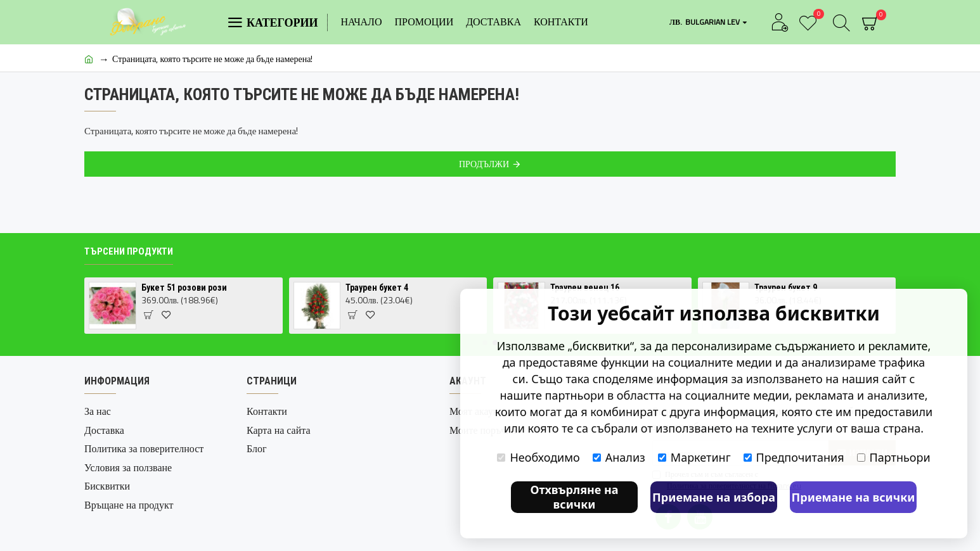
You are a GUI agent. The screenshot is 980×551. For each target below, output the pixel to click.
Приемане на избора (714, 497)
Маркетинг (694, 457)
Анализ (619, 457)
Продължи (484, 164)
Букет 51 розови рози (184, 288)
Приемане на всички (854, 497)
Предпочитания (794, 457)
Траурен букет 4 (377, 288)
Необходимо (538, 457)
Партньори (894, 457)
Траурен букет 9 (786, 288)
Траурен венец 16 (585, 288)
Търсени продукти (129, 251)
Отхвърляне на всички (574, 497)
